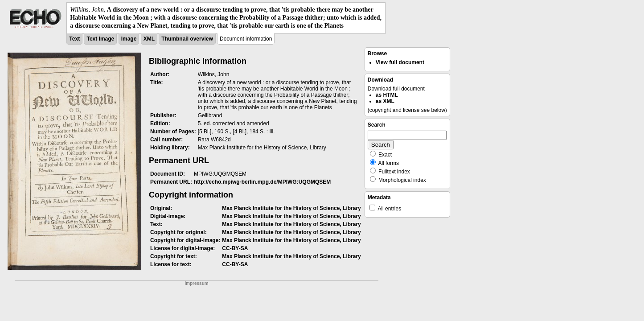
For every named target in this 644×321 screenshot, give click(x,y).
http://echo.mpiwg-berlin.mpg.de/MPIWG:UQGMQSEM (262, 182)
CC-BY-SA (235, 248)
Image (129, 39)
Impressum (196, 283)
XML (149, 39)
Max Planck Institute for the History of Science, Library (291, 208)
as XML (385, 101)
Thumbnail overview (187, 39)
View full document (400, 62)
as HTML (387, 95)
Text (74, 39)
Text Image (100, 39)
